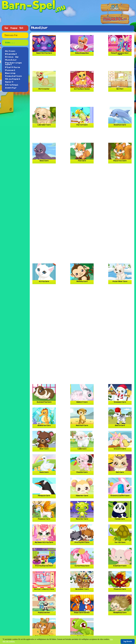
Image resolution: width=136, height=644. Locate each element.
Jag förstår (128, 641)
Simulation (14, 76)
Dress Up (12, 57)
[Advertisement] (83, 64)
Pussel (10, 70)
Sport (9, 82)
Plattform (13, 67)
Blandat (11, 54)
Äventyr (11, 88)
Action (10, 51)
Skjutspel (13, 79)
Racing (10, 73)
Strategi (12, 85)
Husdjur (11, 60)
